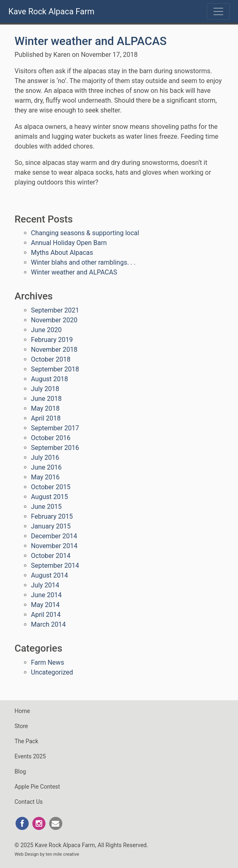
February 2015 (52, 516)
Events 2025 (30, 756)
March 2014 (49, 624)
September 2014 (55, 566)
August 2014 (50, 575)
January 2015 (51, 526)
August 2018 (50, 379)
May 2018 (45, 408)
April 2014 (46, 615)
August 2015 (50, 497)
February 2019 (52, 340)
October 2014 (51, 556)
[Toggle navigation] (218, 11)
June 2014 (46, 595)
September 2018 (55, 369)
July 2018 (45, 389)
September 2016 (55, 448)
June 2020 (46, 330)
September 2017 (55, 428)
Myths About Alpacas (62, 253)
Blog (20, 771)
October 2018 (51, 359)
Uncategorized (52, 672)
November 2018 (54, 350)
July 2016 (45, 458)
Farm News (48, 662)
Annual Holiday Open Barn (69, 243)
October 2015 (51, 487)
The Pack (27, 741)
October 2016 (51, 438)
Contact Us (29, 802)
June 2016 (46, 467)
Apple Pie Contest (37, 787)
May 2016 (45, 477)
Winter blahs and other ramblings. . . (84, 262)
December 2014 (54, 536)
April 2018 (46, 418)
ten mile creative (63, 854)
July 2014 (45, 585)
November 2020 (54, 320)
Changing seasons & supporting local (85, 233)
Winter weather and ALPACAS (91, 41)
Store (22, 726)
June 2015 (46, 507)
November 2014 (54, 546)
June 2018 (46, 399)
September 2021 (55, 310)
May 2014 (45, 605)
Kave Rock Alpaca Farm (52, 11)
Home (23, 711)
